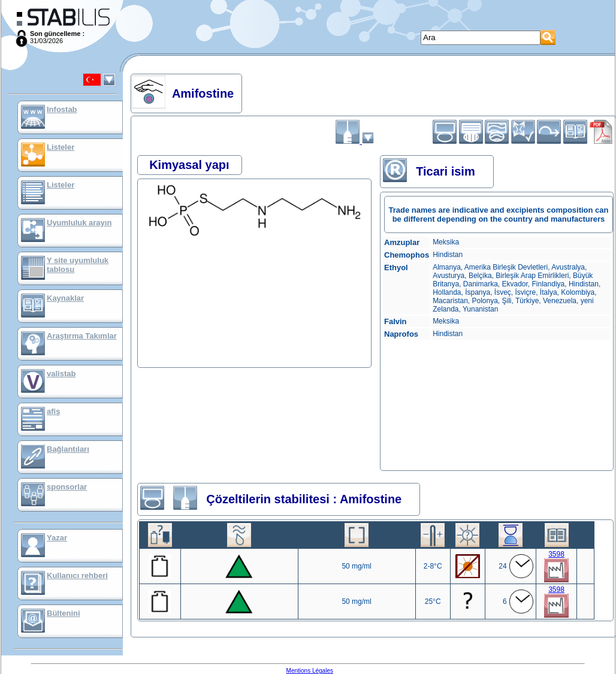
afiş (53, 411)
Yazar (57, 538)
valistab (61, 374)
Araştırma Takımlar (82, 336)
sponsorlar (67, 487)
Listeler (61, 147)
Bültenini (64, 613)
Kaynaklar (65, 298)
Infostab (62, 109)
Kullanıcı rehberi (77, 575)
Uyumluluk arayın (79, 223)
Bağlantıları (68, 449)
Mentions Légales (310, 671)
